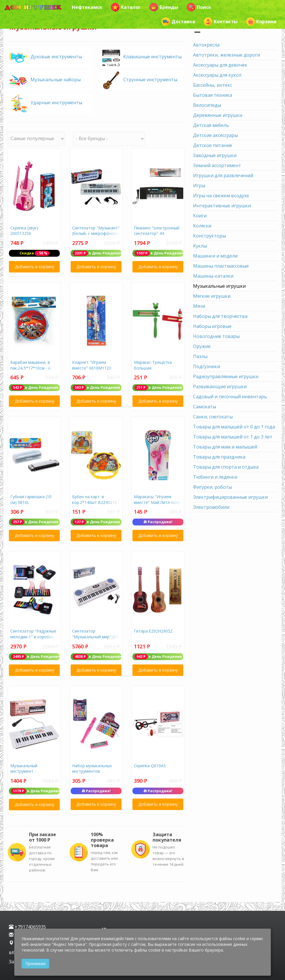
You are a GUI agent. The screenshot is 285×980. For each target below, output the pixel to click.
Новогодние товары (216, 336)
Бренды (164, 7)
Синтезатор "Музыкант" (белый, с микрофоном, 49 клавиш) (96, 233)
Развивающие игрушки (220, 386)
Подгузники (207, 366)
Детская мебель (211, 125)
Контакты (221, 22)
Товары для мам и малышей (225, 447)
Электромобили (211, 507)
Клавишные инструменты (152, 57)
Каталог (126, 7)
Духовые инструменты (56, 57)
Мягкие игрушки (212, 296)
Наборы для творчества (220, 316)
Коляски (202, 226)
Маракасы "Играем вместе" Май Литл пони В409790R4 (157, 502)
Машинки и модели (215, 256)
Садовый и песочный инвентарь (230, 397)
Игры (199, 185)
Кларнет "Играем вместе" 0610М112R (92, 365)
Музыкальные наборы (56, 80)
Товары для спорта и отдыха (226, 467)
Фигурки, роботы (212, 487)
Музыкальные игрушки (219, 286)
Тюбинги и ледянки (215, 477)
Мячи (199, 306)
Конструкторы (209, 236)
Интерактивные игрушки (222, 206)
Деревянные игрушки (218, 115)
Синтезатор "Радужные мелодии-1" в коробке (33, 634)
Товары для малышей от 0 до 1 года (234, 427)
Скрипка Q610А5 (150, 766)
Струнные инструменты (150, 80)
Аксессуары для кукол (217, 75)
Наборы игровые (212, 326)
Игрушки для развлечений (223, 175)
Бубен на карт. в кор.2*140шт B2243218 (95, 499)
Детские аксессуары (215, 135)
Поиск (199, 7)
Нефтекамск (87, 7)
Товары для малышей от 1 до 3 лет (233, 437)
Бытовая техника (213, 95)
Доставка (178, 22)
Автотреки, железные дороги (227, 55)
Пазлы (200, 356)
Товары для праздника (219, 457)
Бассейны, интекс (213, 85)
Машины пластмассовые (221, 266)
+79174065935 (27, 927)
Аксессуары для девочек (220, 65)
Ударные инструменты (56, 103)
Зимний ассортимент (217, 165)
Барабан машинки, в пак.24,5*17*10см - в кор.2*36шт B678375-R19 (31, 371)
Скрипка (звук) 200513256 (24, 231)
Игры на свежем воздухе (221, 196)
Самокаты (205, 407)
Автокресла (206, 45)
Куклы (200, 246)
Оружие (202, 346)
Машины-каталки (213, 276)
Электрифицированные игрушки (230, 497)
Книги (200, 216)
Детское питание (213, 145)
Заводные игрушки (215, 155)
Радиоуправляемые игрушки (226, 376)
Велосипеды (207, 105)
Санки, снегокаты (213, 417)
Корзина (261, 22)
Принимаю (35, 963)
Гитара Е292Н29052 (153, 631)
